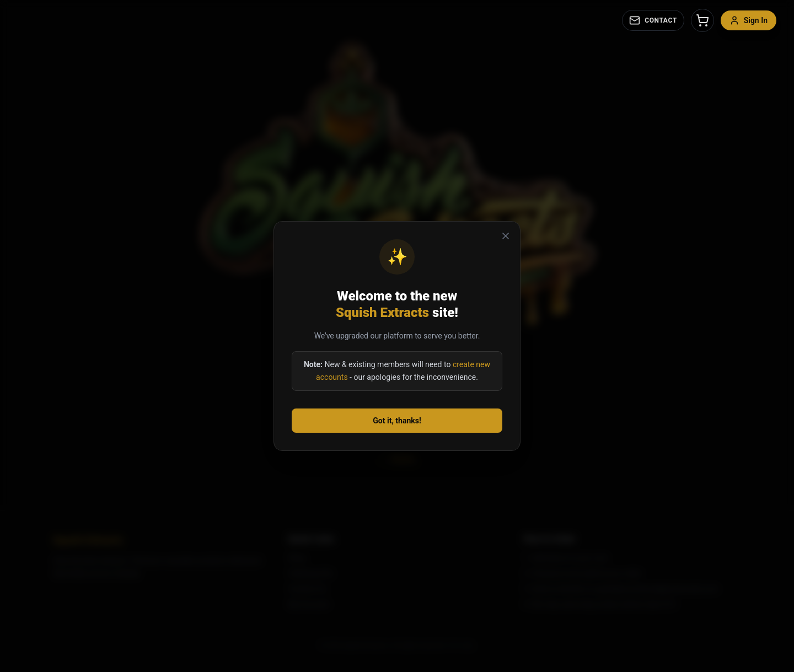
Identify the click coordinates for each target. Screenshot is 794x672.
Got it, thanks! (397, 421)
